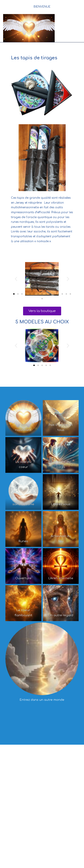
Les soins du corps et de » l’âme (58, 805)
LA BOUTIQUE (42, 831)
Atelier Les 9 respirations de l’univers (42, 821)
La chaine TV (60, 756)
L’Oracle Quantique (18, 805)
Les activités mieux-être (23, 781)
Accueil (40, 749)
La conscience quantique (29, 756)
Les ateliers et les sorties (60, 781)
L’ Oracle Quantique (27, 834)
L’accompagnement (60, 777)
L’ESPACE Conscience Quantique (42, 754)
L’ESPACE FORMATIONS (42, 790)
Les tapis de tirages (42, 839)
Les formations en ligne (40, 816)
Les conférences (21, 793)
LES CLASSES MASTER (42, 802)
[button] (16, 279)
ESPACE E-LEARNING (42, 814)
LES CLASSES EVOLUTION (40, 798)
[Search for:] (81, 22)
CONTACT (42, 847)
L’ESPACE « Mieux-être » (42, 770)
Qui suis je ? (26, 773)
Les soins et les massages (24, 777)
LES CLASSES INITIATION (54, 793)
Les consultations (51, 773)
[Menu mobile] (70, 22)
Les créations (56, 761)
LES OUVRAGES (57, 834)
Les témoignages (31, 761)
